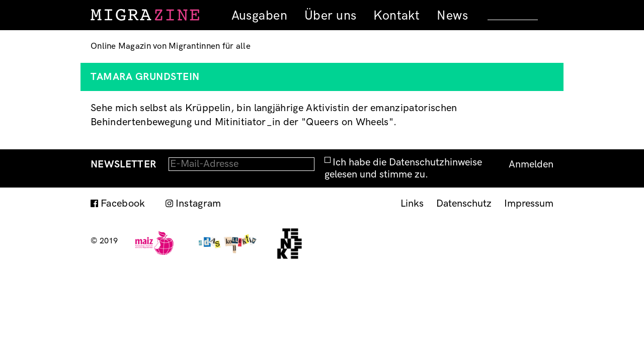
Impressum (529, 204)
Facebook (123, 204)
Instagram (198, 204)
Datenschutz (464, 204)
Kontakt (396, 16)
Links (412, 204)
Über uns (330, 16)
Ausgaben (259, 16)
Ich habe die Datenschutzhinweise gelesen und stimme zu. (403, 168)
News (452, 16)
